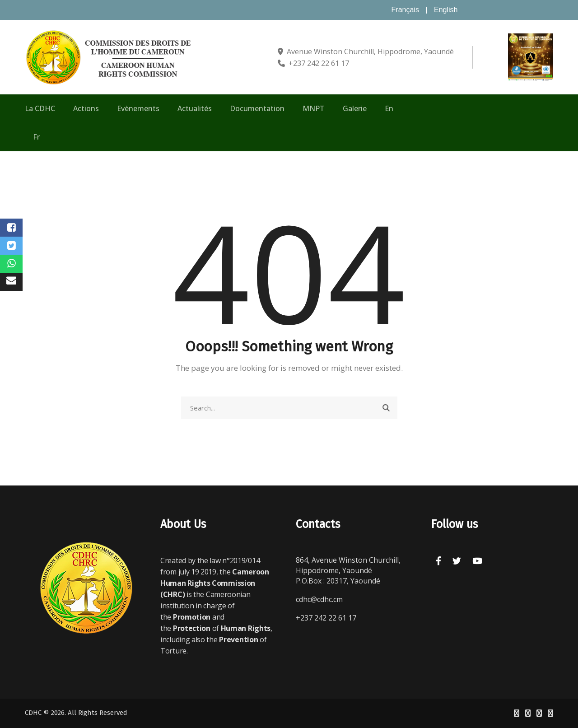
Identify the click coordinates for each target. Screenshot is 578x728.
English (446, 10)
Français (405, 10)
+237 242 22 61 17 (319, 63)
